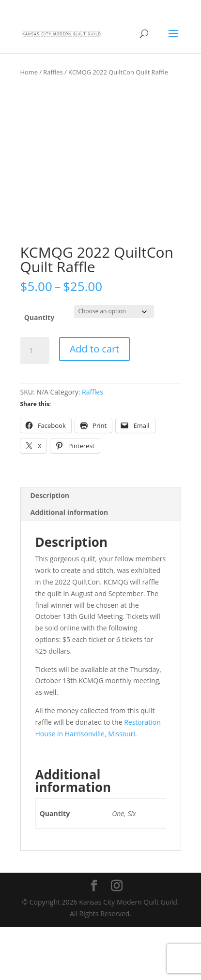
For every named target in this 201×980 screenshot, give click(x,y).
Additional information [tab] (70, 566)
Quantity (39, 371)
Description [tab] (50, 549)
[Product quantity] (35, 404)
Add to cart (95, 402)
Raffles (53, 72)
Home (29, 72)
